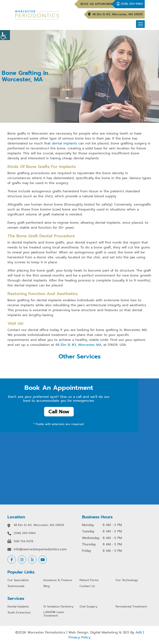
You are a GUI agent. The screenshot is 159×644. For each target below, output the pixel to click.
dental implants (64, 143)
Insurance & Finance (58, 580)
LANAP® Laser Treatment (54, 614)
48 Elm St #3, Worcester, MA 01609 (117, 14)
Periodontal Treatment (131, 607)
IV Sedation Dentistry (58, 607)
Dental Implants (18, 607)
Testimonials (16, 586)
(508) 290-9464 (132, 4)
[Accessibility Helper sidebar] (5, 35)
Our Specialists (18, 580)
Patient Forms (89, 580)
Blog (47, 586)
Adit (139, 632)
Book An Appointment (97, 4)
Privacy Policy (79, 637)
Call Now (59, 412)
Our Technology (127, 580)
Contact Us (87, 586)
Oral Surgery (88, 607)
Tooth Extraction (19, 613)
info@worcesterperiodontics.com (40, 549)
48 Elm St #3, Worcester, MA (78, 345)
